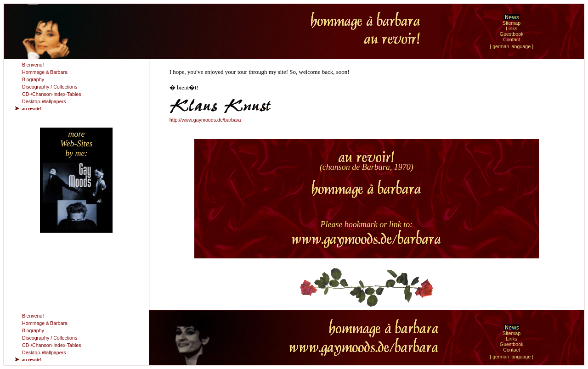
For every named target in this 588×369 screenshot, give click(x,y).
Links (512, 28)
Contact (512, 39)
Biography (33, 79)
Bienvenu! (33, 65)
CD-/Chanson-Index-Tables (52, 94)
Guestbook (512, 34)
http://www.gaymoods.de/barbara (205, 120)
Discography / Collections (50, 87)
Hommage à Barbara (45, 72)
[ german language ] (512, 46)
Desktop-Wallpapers (44, 101)
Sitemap (512, 23)
